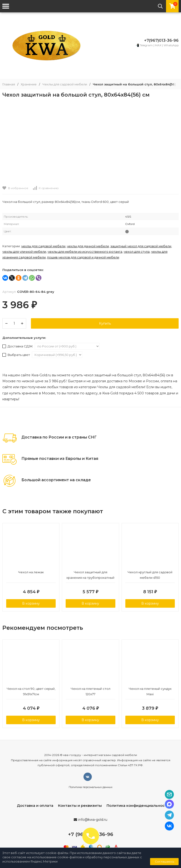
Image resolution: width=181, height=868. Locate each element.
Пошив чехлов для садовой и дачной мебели (83, 257)
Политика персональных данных (91, 787)
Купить (105, 323)
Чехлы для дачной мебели (88, 246)
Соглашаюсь (164, 861)
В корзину (31, 603)
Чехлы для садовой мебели (65, 84)
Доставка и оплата (35, 805)
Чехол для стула (137, 252)
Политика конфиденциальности (138, 805)
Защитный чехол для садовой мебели (141, 246)
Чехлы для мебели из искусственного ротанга (85, 252)
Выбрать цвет (17, 355)
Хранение (29, 84)
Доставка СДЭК (18, 346)
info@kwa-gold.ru (93, 820)
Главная (9, 84)
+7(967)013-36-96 (161, 40)
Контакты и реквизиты (80, 805)
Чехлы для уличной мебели (24, 252)
